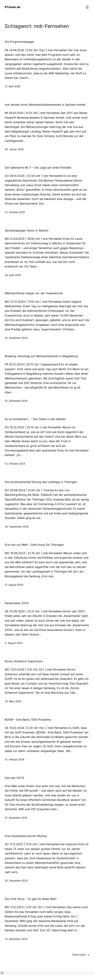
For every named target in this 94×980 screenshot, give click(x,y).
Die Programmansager (19, 42)
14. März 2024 (13, 701)
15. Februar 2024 (15, 759)
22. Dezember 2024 (16, 401)
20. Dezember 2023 (16, 881)
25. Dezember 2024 (16, 338)
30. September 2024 (17, 527)
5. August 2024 (14, 643)
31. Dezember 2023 (16, 818)
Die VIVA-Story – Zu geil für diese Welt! (31, 899)
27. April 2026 (12, 86)
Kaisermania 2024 (17, 603)
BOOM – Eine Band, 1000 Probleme (28, 720)
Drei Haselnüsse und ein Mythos (26, 836)
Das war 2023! (14, 778)
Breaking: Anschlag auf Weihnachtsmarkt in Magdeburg (41, 356)
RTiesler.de (13, 7)
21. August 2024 (14, 585)
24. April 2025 (13, 275)
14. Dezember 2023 (16, 939)
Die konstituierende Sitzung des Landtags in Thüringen (41, 482)
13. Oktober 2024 (15, 464)
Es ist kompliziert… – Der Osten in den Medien (35, 419)
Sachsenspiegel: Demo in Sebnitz (27, 231)
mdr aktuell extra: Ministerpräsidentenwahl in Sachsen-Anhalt (45, 105)
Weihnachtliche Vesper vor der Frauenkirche (34, 293)
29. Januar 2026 (14, 149)
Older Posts (81, 955)
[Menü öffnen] (87, 7)
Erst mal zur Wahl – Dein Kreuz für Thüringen (34, 545)
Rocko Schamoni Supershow (24, 661)
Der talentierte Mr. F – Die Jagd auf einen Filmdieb (38, 168)
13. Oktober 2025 (15, 212)
